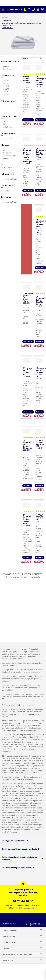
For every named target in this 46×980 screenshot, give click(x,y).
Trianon (5, 159)
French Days (7, 168)
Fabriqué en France (10, 179)
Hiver (5, 124)
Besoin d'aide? (9, 936)
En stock (6, 191)
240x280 (6, 92)
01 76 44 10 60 (23, 901)
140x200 (6, 81)
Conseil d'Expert (10, 942)
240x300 (6, 95)
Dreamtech (7, 153)
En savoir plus (8, 28)
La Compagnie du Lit (11, 156)
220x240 (6, 86)
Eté (4, 122)
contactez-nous (30, 908)
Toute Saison (8, 127)
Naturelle (6, 67)
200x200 (6, 84)
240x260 (6, 89)
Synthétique (7, 69)
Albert (5, 150)
